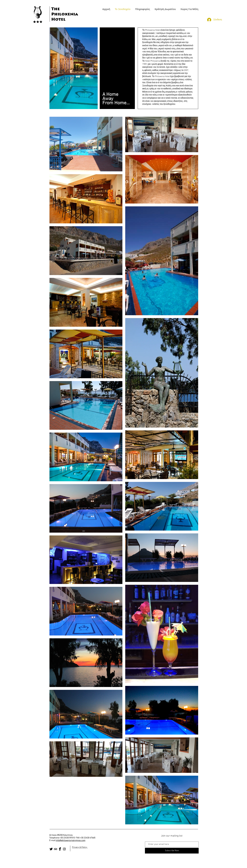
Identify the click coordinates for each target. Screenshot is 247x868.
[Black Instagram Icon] (64, 849)
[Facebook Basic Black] (60, 849)
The (56, 9)
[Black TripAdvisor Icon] (56, 849)
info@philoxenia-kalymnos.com (71, 841)
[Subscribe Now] (172, 851)
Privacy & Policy (80, 847)
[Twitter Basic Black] (51, 849)
